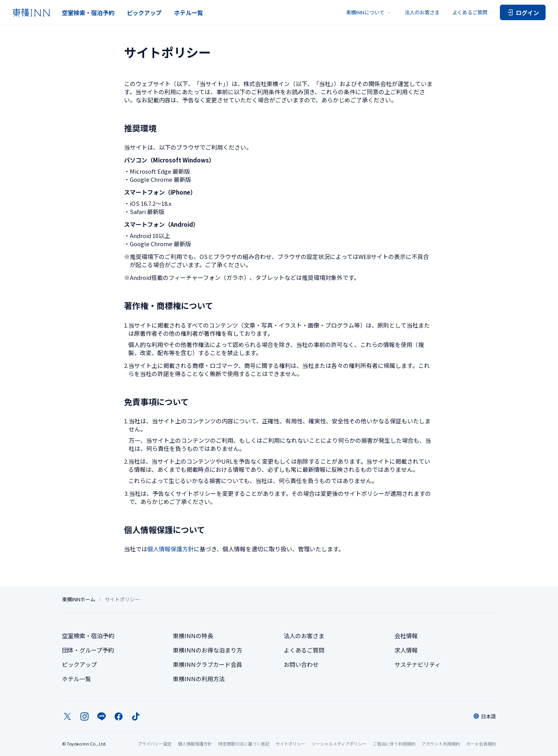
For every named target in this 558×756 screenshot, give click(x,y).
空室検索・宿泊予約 (88, 13)
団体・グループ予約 (88, 650)
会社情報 (406, 636)
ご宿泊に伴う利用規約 (394, 744)
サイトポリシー (290, 744)
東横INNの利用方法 (199, 679)
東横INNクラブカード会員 (208, 664)
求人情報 (406, 650)
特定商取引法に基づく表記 (244, 744)
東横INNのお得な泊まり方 (208, 650)
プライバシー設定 (155, 744)
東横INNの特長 (193, 636)
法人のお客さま (422, 12)
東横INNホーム (79, 599)
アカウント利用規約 (441, 744)
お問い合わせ (301, 664)
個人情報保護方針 (170, 549)
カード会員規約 (481, 744)
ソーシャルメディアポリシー (339, 744)
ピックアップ (144, 13)
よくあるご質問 (470, 12)
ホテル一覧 (189, 13)
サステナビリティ (418, 664)
